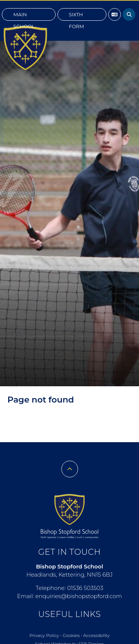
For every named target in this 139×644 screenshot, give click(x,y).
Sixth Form (77, 16)
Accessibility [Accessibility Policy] (97, 635)
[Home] (25, 48)
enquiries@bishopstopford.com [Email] (79, 596)
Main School (24, 16)
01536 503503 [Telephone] (85, 588)
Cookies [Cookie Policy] (71, 635)
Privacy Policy (44, 635)
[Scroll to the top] (69, 469)
